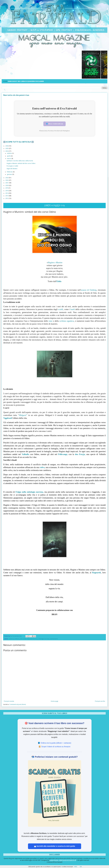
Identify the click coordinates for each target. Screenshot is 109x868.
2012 (7, 198)
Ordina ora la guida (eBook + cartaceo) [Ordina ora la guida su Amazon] (56, 743)
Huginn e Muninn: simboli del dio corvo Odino (21, 163)
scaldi (61, 309)
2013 (7, 196)
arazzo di (89, 290)
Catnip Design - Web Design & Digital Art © (63, 860)
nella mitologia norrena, (30, 492)
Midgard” (23, 415)
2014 (7, 193)
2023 (7, 177)
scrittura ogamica (67, 321)
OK (81, 867)
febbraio (10, 172)
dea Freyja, (80, 454)
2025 (7, 148)
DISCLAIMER (40, 81)
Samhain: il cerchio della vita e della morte (20, 161)
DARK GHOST (13, 81)
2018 (7, 188)
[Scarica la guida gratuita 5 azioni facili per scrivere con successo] (55, 793)
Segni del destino (12, 168)
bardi (73, 309)
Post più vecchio (100, 701)
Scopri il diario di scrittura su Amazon (56, 746)
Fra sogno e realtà (12, 166)
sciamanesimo (54, 639)
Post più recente (9, 701)
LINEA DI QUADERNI (28, 81)
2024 (7, 151)
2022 (7, 180)
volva (42, 467)
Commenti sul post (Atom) (18, 704)
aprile (9, 156)
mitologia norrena (44, 639)
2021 (7, 183)
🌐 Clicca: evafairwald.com (55, 124)
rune (50, 321)
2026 (7, 146)
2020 (7, 185)
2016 (7, 190)
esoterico (11, 639)
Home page (54, 701)
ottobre (10, 153)
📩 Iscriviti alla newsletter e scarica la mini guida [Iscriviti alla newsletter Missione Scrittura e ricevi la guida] (54, 846)
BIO (19, 81)
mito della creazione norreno (29, 639)
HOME (5, 81)
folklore (17, 639)
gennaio (10, 174)
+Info (76, 867)
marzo (9, 158)
